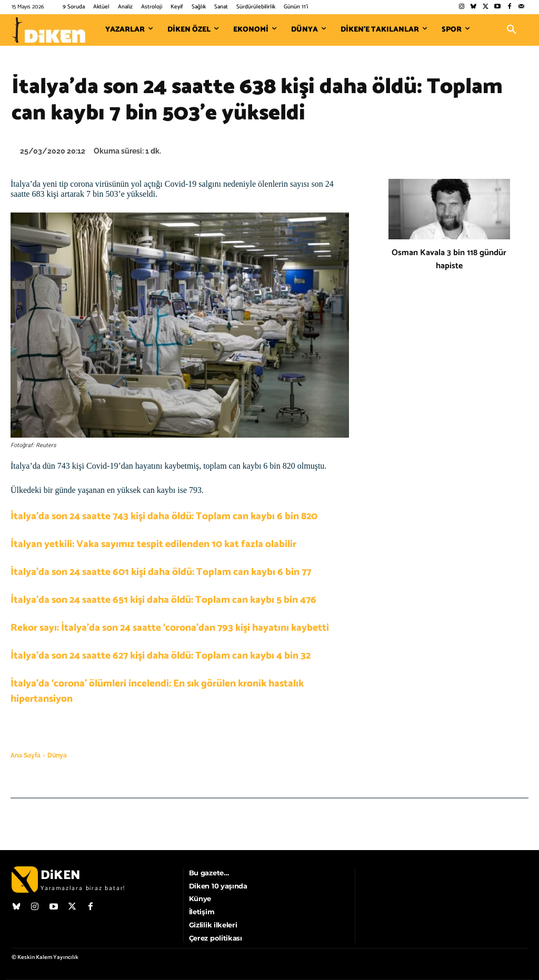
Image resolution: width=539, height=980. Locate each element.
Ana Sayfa (26, 755)
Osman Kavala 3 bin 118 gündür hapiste (449, 259)
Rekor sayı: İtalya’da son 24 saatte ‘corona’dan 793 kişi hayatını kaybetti (170, 628)
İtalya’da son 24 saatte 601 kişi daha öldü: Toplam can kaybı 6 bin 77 (161, 572)
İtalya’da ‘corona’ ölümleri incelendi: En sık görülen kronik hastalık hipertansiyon (157, 691)
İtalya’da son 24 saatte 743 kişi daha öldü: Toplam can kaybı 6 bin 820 (164, 516)
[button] (512, 30)
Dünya (57, 755)
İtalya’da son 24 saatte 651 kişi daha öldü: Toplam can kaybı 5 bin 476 (163, 600)
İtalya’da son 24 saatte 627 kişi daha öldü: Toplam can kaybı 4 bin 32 (161, 656)
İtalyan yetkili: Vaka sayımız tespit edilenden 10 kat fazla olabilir (153, 544)
